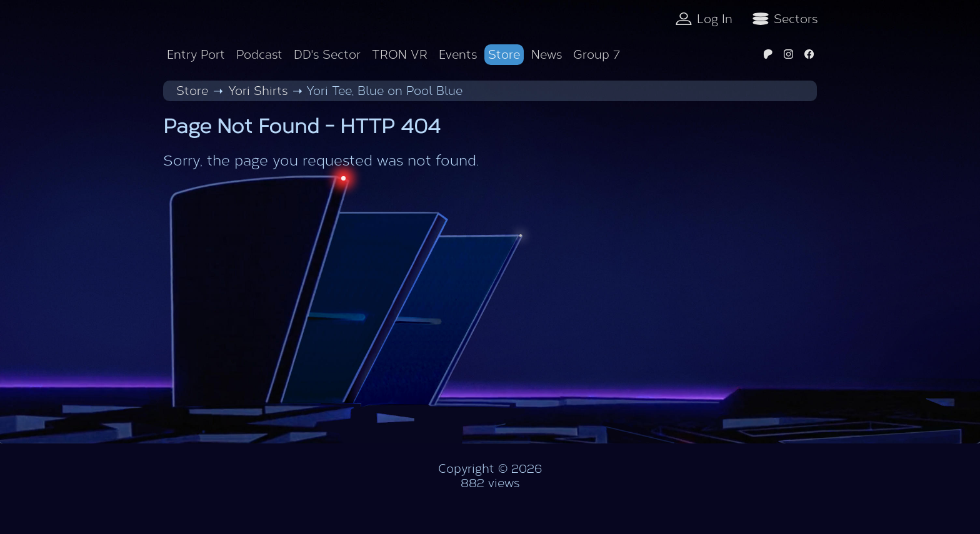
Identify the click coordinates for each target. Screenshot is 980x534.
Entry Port (196, 55)
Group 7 (597, 55)
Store (504, 55)
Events (458, 55)
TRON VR (400, 55)
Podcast (259, 55)
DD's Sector (327, 55)
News (547, 55)
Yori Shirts (258, 91)
